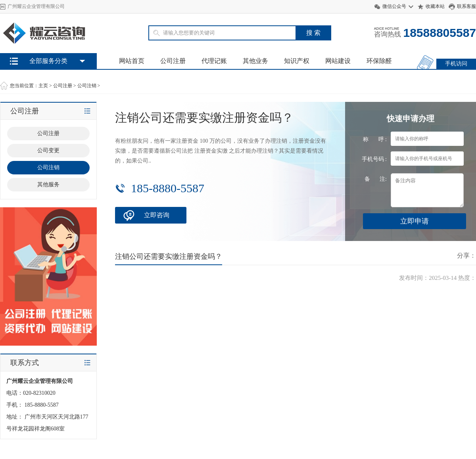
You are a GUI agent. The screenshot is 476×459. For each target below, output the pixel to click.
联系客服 (466, 6)
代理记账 (214, 61)
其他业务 (255, 61)
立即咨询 (157, 215)
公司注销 (87, 86)
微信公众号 (394, 6)
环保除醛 (379, 61)
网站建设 (338, 61)
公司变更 (48, 150)
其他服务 (48, 185)
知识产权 (297, 61)
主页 (43, 86)
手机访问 (456, 64)
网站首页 (132, 61)
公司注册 (173, 61)
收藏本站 (435, 6)
